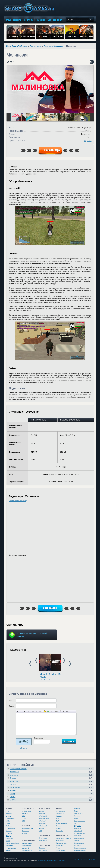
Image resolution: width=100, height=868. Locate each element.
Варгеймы (9, 847)
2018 (24, 817)
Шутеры (9, 817)
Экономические (79, 844)
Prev (13, 664)
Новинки (25, 815)
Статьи (25, 835)
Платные (42, 849)
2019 (24, 820)
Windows (42, 815)
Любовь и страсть (80, 852)
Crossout (13, 779)
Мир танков (14, 776)
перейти (88, 141)
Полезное (26, 832)
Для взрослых (27, 852)
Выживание (78, 830)
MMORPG (9, 815)
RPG (8, 812)
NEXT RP (22, 677)
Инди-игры (77, 827)
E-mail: (11, 707)
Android (42, 830)
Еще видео (50, 608)
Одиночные (60, 815)
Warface (13, 786)
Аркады (9, 837)
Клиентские (43, 839)
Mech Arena (14, 783)
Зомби (76, 820)
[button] (91, 68)
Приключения (11, 830)
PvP (58, 822)
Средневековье (79, 839)
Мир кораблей (15, 789)
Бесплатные (43, 852)
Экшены (9, 832)
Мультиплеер (61, 812)
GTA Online (58, 677)
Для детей (26, 849)
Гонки (8, 825)
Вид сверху (78, 847)
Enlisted (13, 798)
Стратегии (10, 840)
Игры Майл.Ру (79, 815)
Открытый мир (61, 852)
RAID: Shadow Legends (18, 770)
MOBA (8, 822)
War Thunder (14, 773)
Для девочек (27, 847)
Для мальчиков (27, 844)
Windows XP (43, 817)
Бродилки (77, 817)
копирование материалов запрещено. (51, 862)
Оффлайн (60, 832)
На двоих (59, 817)
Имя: (11, 702)
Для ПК (42, 812)
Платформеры (11, 849)
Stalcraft (13, 792)
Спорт (76, 812)
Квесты (9, 852)
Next (87, 664)
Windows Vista (44, 820)
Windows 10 (43, 827)
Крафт (76, 825)
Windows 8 (43, 825)
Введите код (38, 739)
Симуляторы (10, 820)
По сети (59, 830)
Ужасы (8, 842)
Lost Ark (13, 801)
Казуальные (78, 832)
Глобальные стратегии (64, 839)
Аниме (58, 849)
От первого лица (79, 822)
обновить (24, 749)
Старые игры (27, 812)
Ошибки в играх (28, 830)
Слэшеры (9, 835)
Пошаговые (78, 837)
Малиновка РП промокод (18, 501)
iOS (40, 832)
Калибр (13, 795)
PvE (58, 820)
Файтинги (9, 827)
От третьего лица (80, 834)
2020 (24, 822)
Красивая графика (80, 849)
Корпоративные (61, 825)
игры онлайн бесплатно (29, 8)
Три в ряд (59, 847)
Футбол (76, 842)
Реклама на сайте (80, 861)
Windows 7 (43, 822)
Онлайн (59, 827)
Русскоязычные (61, 844)
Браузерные (43, 842)
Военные (77, 810)
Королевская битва (12, 844)
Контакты (93, 861)
